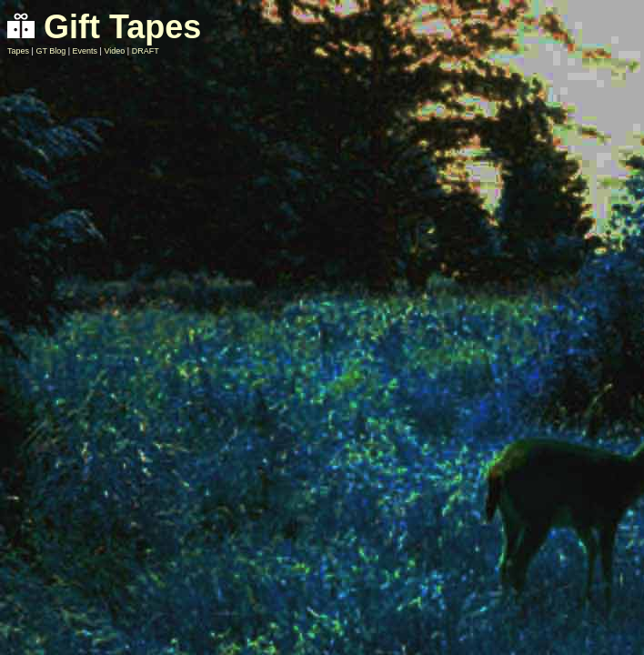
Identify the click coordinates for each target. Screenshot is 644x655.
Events (86, 51)
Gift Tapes (104, 27)
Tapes (18, 51)
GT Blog (50, 51)
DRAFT (146, 51)
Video (114, 51)
